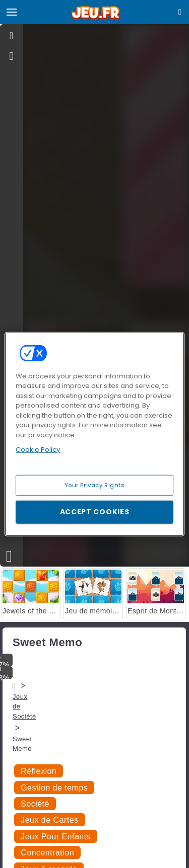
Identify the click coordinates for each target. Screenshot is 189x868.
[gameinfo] (12, 56)
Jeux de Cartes (49, 820)
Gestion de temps (54, 788)
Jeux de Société (24, 706)
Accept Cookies (95, 512)
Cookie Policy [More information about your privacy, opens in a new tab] (38, 450)
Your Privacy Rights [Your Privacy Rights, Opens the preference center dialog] (95, 485)
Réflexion (39, 771)
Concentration (47, 853)
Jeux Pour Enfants (56, 837)
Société (35, 804)
